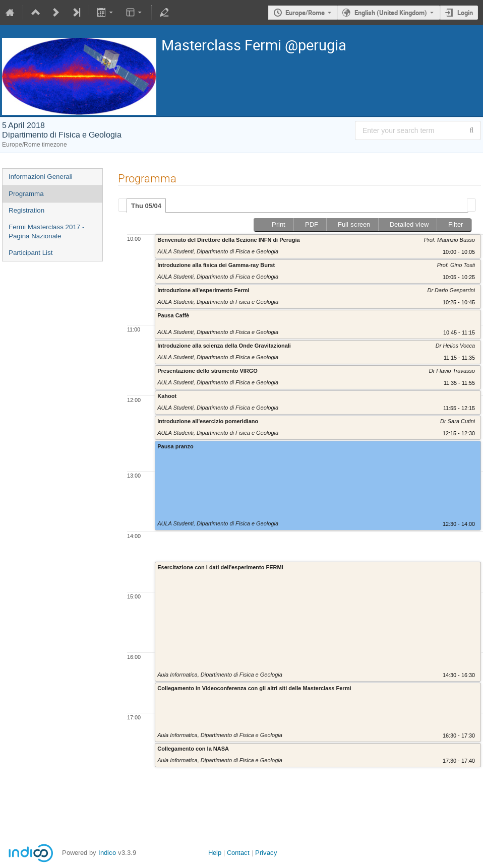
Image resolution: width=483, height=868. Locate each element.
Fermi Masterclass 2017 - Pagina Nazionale (46, 232)
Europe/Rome (305, 13)
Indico (107, 853)
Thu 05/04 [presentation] (146, 206)
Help (215, 853)
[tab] (146, 206)
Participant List (31, 253)
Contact (238, 853)
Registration (26, 210)
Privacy (266, 853)
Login (465, 13)
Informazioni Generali (41, 177)
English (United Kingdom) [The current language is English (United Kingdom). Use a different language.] (391, 13)
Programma (26, 194)
